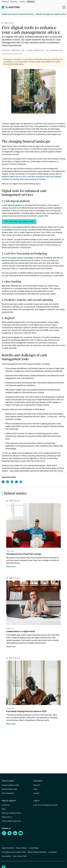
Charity (22, 2)
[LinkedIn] (15, 835)
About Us (37, 785)
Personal (5, 2)
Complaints (52, 852)
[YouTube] (21, 835)
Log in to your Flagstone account (45, 805)
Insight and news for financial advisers (18, 14)
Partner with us (7, 817)
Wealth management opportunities (51, 14)
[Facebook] (4, 835)
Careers (36, 793)
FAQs (4, 809)
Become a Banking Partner (11, 813)
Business (14, 2)
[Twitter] (10, 835)
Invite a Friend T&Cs (20, 856)
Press (35, 789)
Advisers (31, 2)
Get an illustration (8, 793)
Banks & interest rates (9, 789)
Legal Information (8, 848)
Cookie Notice (34, 848)
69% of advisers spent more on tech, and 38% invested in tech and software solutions (32, 177)
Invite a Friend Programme (11, 821)
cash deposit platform (13, 205)
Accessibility (6, 856)
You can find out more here (19, 222)
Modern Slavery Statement (37, 852)
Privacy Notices (22, 848)
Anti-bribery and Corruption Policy (14, 852)
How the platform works (10, 785)
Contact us (6, 805)
